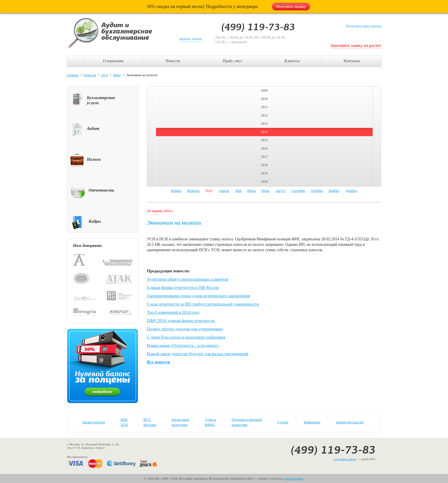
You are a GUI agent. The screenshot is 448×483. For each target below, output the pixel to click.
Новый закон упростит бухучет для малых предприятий (198, 354)
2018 (264, 165)
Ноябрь (334, 191)
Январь (176, 191)
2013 (264, 124)
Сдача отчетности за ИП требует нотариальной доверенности (203, 304)
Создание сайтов (345, 459)
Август (281, 191)
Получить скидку (291, 6)
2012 (264, 115)
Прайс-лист (232, 61)
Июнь (251, 191)
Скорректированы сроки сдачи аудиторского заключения (198, 296)
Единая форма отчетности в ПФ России (183, 287)
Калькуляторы (94, 422)
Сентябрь (298, 191)
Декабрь (351, 191)
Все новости (158, 362)
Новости (173, 61)
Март (117, 75)
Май (238, 191)
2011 (264, 107)
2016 (264, 148)
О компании (113, 61)
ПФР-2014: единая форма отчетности (181, 321)
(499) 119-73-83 (333, 450)
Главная (73, 75)
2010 (264, 99)
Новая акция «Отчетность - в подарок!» (183, 345)
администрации (293, 478)
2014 (105, 75)
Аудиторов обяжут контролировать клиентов (188, 279)
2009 (264, 90)
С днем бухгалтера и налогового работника (186, 337)
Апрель (224, 191)
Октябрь (317, 191)
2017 (264, 157)
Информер (312, 422)
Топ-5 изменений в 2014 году (173, 312)
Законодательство (350, 422)
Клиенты (292, 61)
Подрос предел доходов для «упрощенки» (185, 329)
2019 (264, 173)
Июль (266, 191)
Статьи (283, 422)
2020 (264, 182)
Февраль (193, 191)
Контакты (352, 61)
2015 (264, 140)
